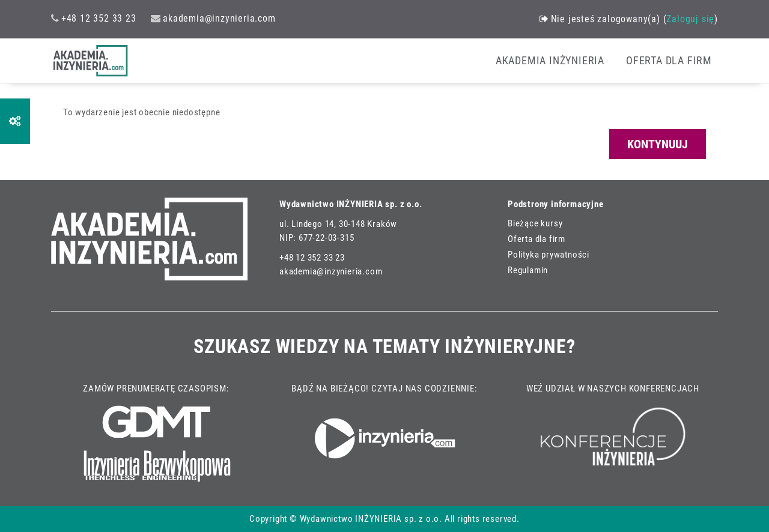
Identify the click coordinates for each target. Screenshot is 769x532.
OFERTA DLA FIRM (669, 60)
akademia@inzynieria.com (213, 18)
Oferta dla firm (536, 239)
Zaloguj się (690, 19)
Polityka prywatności (549, 255)
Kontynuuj (658, 144)
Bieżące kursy (535, 224)
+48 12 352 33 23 (94, 18)
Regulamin (528, 271)
